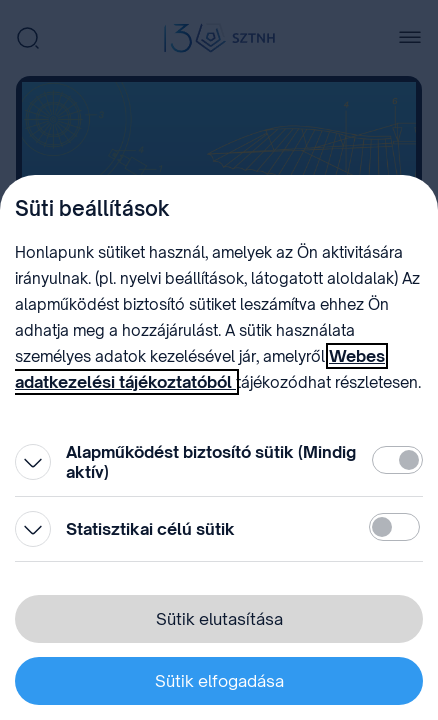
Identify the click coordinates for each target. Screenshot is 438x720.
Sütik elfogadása (219, 681)
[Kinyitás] (33, 462)
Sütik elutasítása (219, 619)
